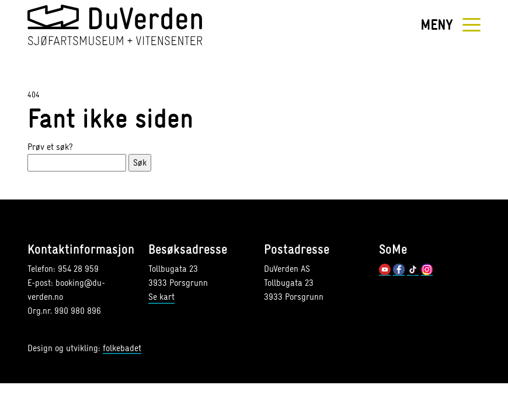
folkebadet (122, 349)
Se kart (161, 297)
